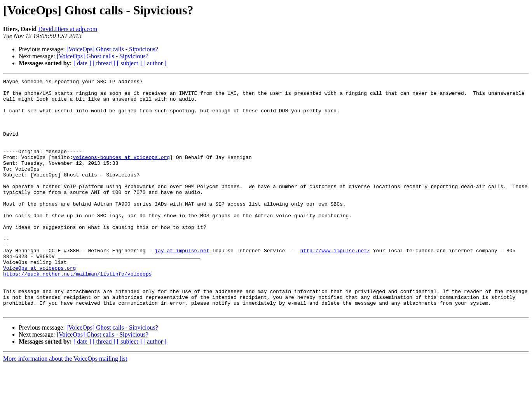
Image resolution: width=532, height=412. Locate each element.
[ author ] (155, 63)
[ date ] (82, 63)
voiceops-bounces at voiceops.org (121, 173)
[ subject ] (129, 63)
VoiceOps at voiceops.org (39, 306)
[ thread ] (104, 63)
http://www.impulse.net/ (335, 285)
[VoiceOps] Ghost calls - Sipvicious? (112, 49)
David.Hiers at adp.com (68, 29)
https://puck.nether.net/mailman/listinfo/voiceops (77, 313)
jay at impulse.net (182, 285)
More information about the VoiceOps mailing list (65, 405)
